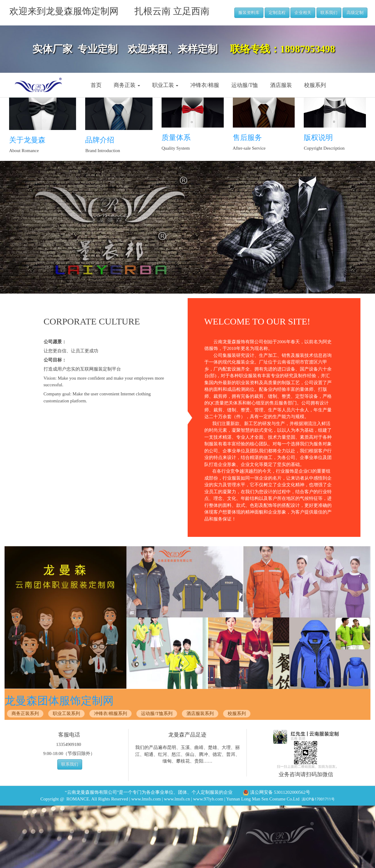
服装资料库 (249, 13)
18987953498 (308, 49)
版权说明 (318, 138)
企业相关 (303, 13)
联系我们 (329, 13)
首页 (96, 85)
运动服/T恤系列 (157, 713)
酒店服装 (281, 85)
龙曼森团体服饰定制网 (59, 701)
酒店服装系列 (200, 713)
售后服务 (247, 138)
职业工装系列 (66, 713)
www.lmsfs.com (146, 799)
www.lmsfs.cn (177, 799)
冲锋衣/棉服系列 (110, 713)
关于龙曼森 (27, 140)
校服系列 (315, 85)
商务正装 (127, 85)
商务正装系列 (25, 713)
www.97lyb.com (208, 799)
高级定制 (355, 13)
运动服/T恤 (245, 85)
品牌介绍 (100, 140)
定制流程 (277, 13)
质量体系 (176, 138)
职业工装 (165, 85)
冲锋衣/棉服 (205, 85)
